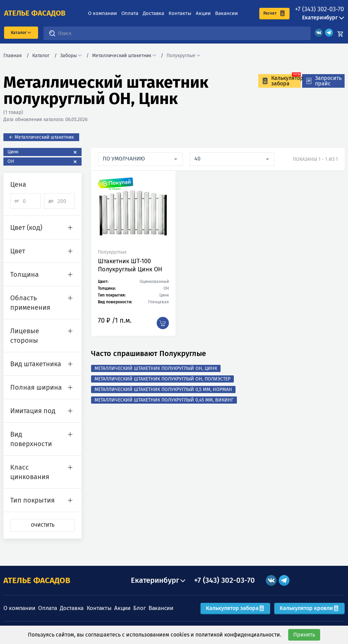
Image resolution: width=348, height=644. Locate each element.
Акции (203, 13)
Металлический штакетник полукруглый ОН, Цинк (156, 368)
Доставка (153, 13)
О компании (102, 13)
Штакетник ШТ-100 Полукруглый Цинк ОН (130, 265)
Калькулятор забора (235, 608)
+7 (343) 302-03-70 (319, 9)
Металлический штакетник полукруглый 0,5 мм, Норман (163, 389)
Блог (139, 608)
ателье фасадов (35, 13)
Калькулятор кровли (309, 608)
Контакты (180, 13)
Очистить (43, 525)
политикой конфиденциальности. (238, 635)
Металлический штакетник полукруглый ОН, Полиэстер (162, 379)
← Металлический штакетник (41, 137)
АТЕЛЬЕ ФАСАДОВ (37, 580)
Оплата (130, 13)
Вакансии (227, 13)
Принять (304, 635)
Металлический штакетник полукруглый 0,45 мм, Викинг (164, 400)
